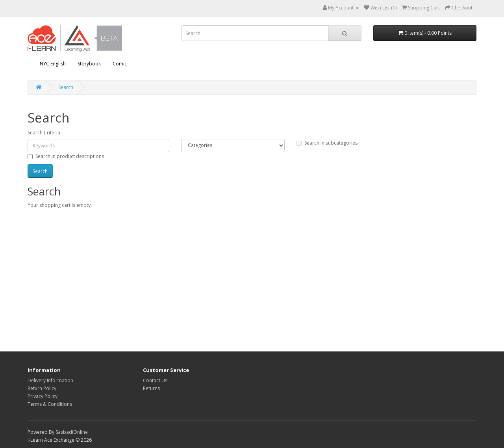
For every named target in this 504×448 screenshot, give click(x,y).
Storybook (89, 64)
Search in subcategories (327, 143)
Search (66, 87)
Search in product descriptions (66, 156)
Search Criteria (44, 133)
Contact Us (155, 380)
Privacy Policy (43, 396)
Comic (120, 64)
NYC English (53, 64)
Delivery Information (50, 380)
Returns (151, 388)
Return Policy (42, 388)
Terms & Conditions (50, 404)
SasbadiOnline (72, 432)
